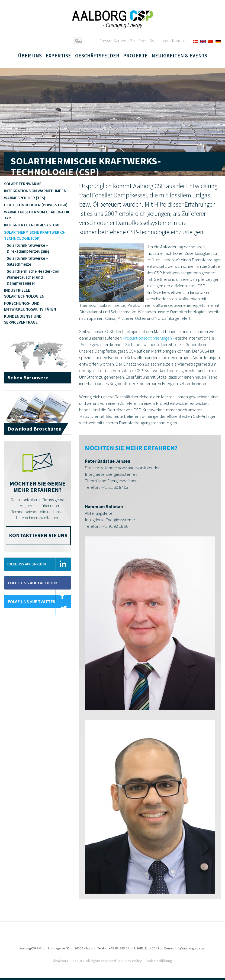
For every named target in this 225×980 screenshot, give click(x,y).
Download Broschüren (35, 429)
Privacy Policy (131, 961)
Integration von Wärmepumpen (35, 191)
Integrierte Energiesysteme (32, 225)
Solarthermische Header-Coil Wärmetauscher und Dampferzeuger (33, 277)
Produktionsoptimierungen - (148, 338)
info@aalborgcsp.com (190, 948)
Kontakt (179, 41)
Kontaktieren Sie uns (38, 535)
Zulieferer (138, 41)
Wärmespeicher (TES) (25, 198)
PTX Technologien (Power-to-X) (36, 205)
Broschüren (159, 41)
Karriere (121, 41)
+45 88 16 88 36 (119, 948)
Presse (105, 41)
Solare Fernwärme (23, 184)
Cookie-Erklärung (158, 961)
